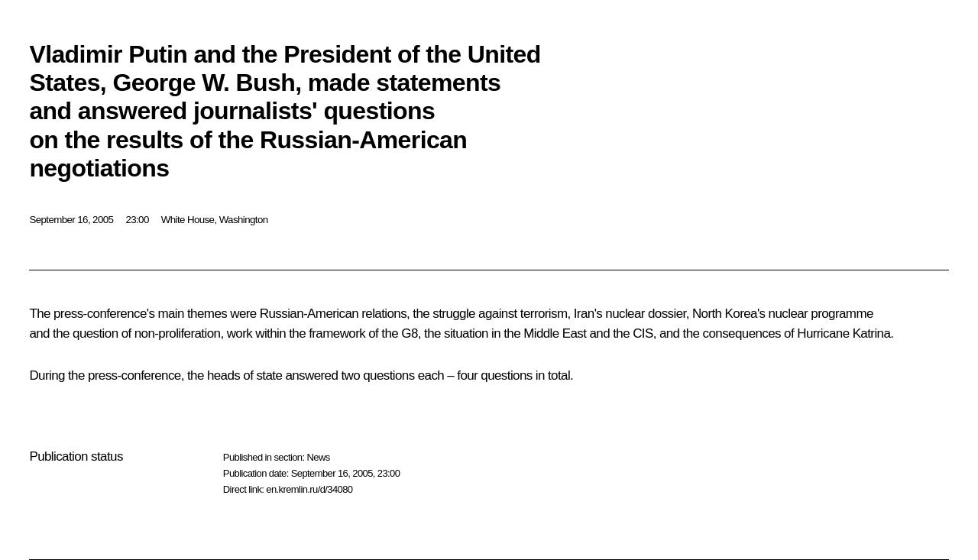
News (318, 457)
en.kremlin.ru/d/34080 (309, 489)
